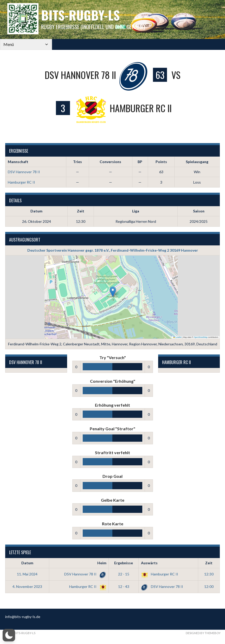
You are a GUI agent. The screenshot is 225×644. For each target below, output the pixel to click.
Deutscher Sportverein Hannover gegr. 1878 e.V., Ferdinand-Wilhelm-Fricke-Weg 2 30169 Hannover (113, 250)
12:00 (209, 586)
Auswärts (149, 563)
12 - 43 (124, 586)
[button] (113, 292)
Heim (102, 563)
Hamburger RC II (21, 182)
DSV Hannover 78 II (24, 172)
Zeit (209, 563)
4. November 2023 (27, 586)
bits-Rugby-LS (80, 15)
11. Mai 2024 (27, 574)
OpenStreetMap (201, 337)
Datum (27, 563)
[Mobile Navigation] (26, 44)
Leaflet (177, 337)
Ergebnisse (124, 563)
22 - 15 (124, 574)
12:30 (209, 574)
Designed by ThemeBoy (203, 633)
